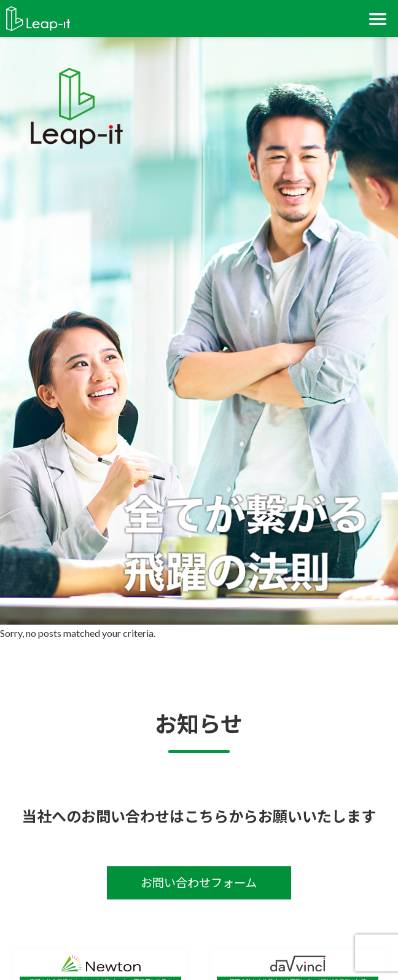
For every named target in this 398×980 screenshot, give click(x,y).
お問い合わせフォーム (199, 883)
